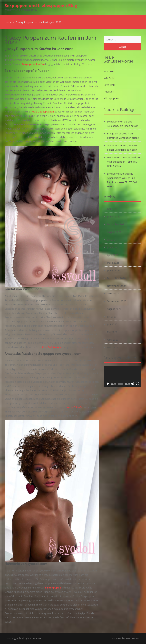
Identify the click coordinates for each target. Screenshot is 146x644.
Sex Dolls (109, 71)
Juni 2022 (112, 209)
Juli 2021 (112, 240)
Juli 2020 (112, 317)
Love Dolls (110, 85)
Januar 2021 (114, 270)
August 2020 (114, 309)
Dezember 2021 (116, 224)
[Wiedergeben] (108, 384)
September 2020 (117, 301)
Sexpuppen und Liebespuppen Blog (41, 5)
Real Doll (109, 92)
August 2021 (114, 232)
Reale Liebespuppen (42, 112)
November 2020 (116, 286)
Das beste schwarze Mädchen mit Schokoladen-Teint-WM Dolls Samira (124, 162)
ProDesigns (132, 638)
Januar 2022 (114, 216)
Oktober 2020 (115, 293)
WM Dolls (109, 78)
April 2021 (113, 255)
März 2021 (113, 263)
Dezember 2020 (116, 278)
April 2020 (113, 340)
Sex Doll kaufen (75, 407)
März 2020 (113, 347)
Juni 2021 (112, 247)
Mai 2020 (112, 332)
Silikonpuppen (111, 98)
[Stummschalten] (133, 384)
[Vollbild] (138, 384)
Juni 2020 (112, 324)
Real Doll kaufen (52, 347)
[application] (122, 377)
